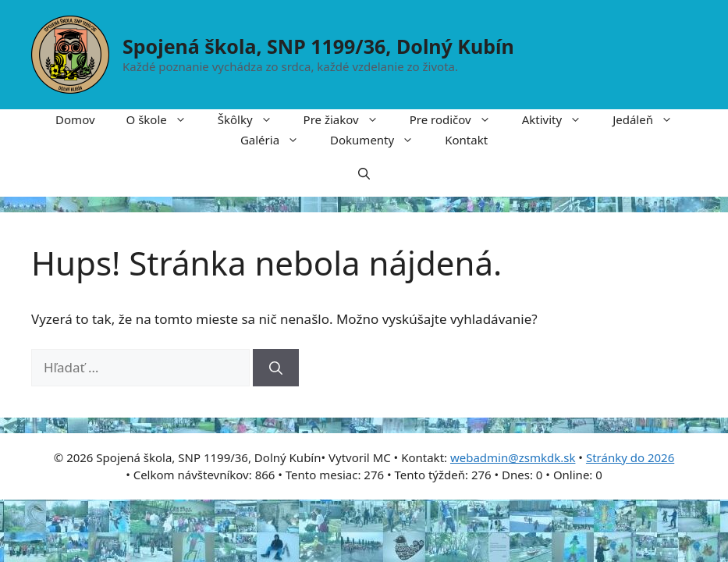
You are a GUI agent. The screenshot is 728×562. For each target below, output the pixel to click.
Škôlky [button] (253, 119)
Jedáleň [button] (650, 119)
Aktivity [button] (559, 119)
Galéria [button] (277, 140)
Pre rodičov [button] (458, 119)
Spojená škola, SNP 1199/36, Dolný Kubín (318, 46)
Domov (75, 119)
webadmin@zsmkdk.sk (513, 457)
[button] (364, 173)
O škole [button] (164, 119)
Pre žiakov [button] (349, 119)
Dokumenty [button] (380, 140)
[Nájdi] (276, 368)
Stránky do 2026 (630, 457)
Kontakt (466, 140)
